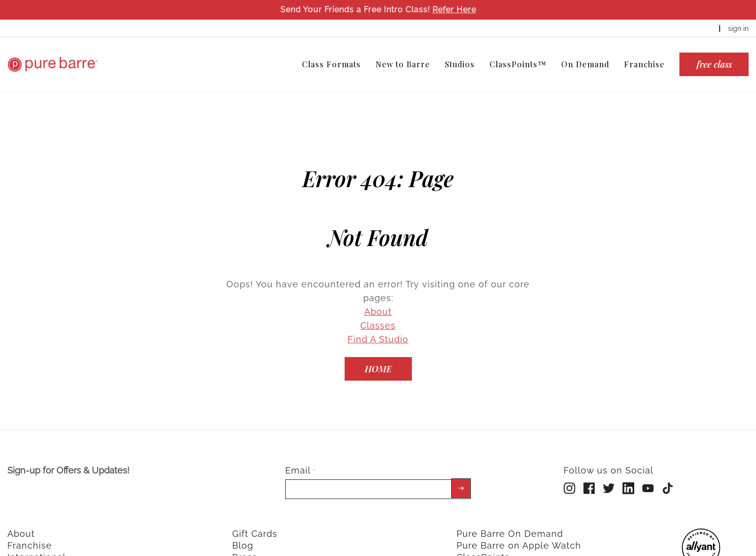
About (378, 297)
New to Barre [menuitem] (403, 64)
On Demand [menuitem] (585, 64)
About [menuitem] (21, 519)
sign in (738, 28)
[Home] (378, 354)
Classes (378, 311)
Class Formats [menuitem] (331, 64)
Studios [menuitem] (460, 64)
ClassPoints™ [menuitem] (518, 64)
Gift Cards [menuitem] (255, 519)
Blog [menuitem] (243, 531)
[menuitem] (701, 549)
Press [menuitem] (245, 542)
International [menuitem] (37, 542)
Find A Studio (378, 324)
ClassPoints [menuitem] (483, 542)
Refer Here (454, 10)
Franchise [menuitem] (644, 64)
